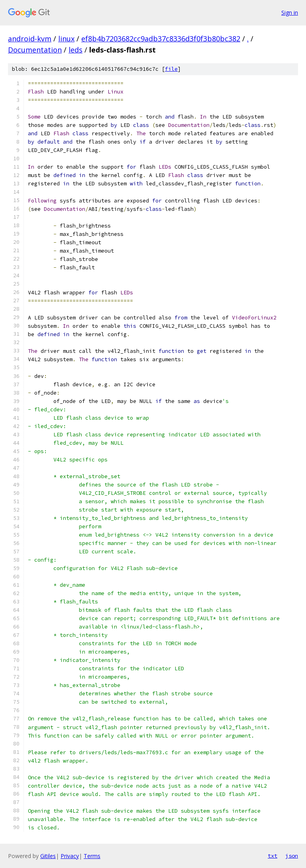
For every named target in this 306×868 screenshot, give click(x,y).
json (292, 856)
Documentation (35, 50)
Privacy (70, 856)
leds (76, 50)
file (171, 69)
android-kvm (30, 39)
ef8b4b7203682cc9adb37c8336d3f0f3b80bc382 (161, 39)
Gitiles (48, 856)
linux (66, 39)
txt (273, 856)
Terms (92, 856)
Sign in (290, 13)
